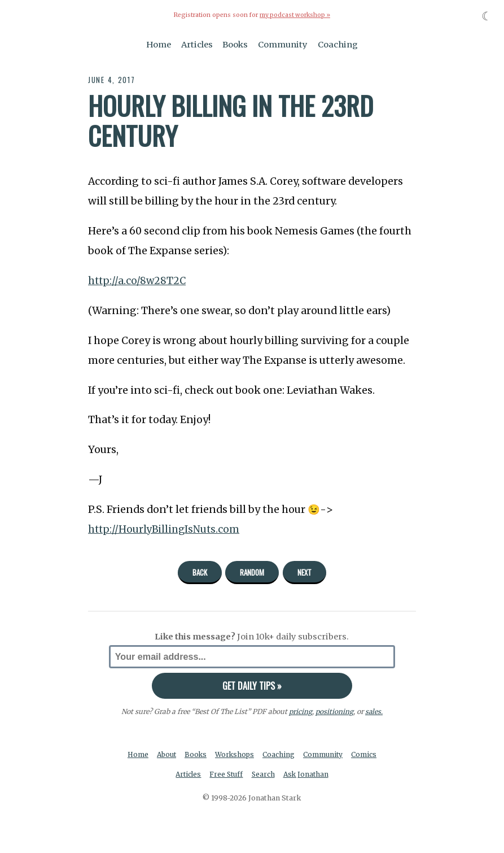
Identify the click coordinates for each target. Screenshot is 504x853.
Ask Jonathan (307, 775)
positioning (334, 711)
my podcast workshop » (295, 15)
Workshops (236, 754)
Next (304, 572)
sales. (374, 711)
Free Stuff (226, 775)
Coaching (338, 44)
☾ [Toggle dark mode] (487, 16)
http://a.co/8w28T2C (138, 281)
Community (283, 44)
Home (159, 44)
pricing (300, 711)
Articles (197, 44)
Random (252, 572)
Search (264, 775)
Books (235, 44)
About (166, 754)
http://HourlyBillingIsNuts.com (165, 529)
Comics (367, 754)
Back (200, 572)
